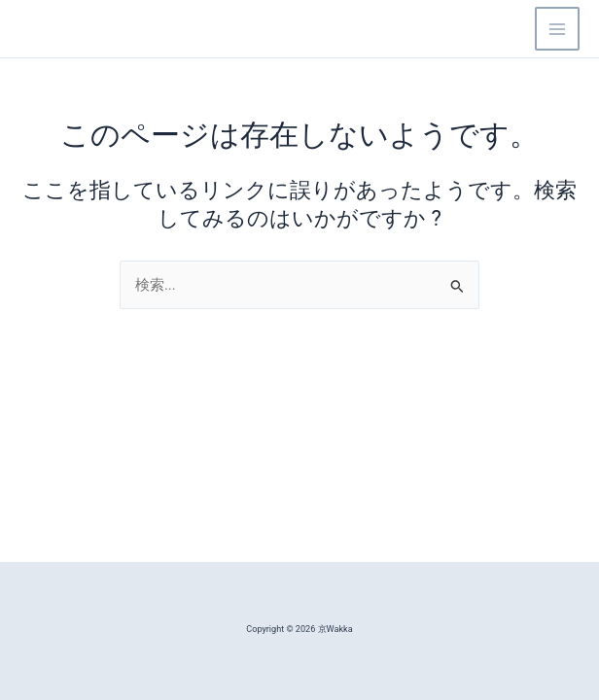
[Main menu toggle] (557, 29)
